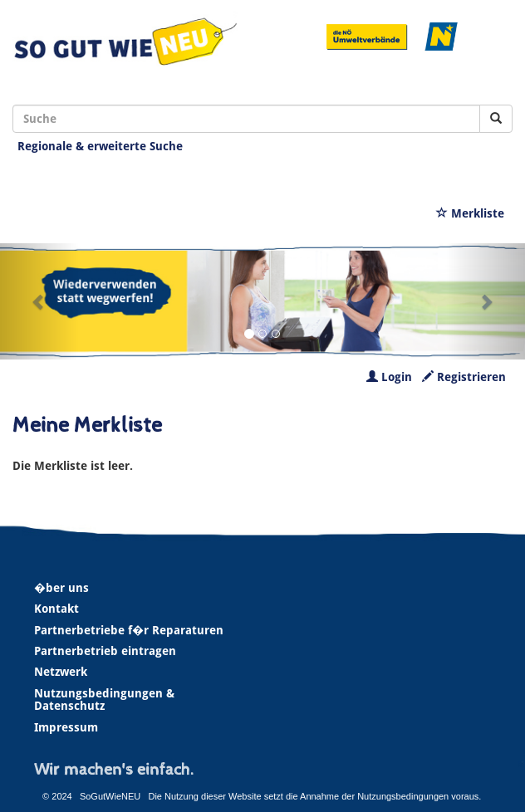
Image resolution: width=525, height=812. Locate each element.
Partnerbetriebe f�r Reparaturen (129, 630)
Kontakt (56, 609)
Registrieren (464, 377)
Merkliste (470, 213)
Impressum (66, 727)
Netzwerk (61, 672)
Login (389, 377)
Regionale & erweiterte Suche (100, 146)
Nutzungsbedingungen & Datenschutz (104, 699)
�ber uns (61, 588)
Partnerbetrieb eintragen (105, 651)
